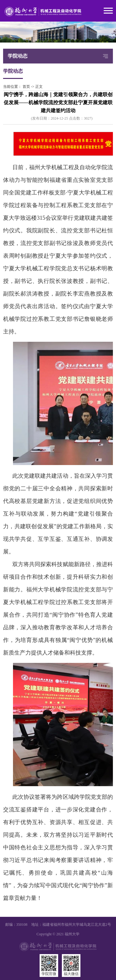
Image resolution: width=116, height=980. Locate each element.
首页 (26, 87)
